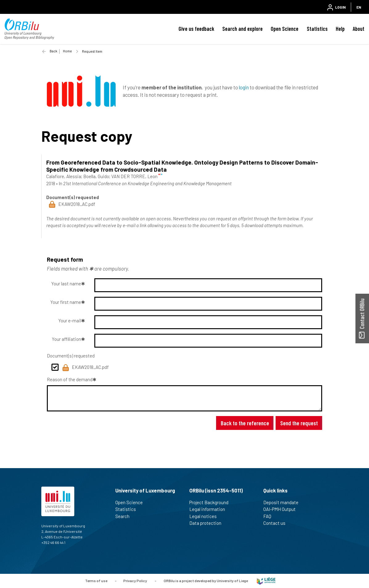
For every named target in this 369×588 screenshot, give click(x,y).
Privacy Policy (135, 580)
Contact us (277, 523)
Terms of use (96, 580)
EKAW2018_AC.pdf (85, 368)
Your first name (66, 302)
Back (53, 51)
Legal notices (206, 516)
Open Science (285, 29)
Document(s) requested (71, 356)
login (244, 87)
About (359, 29)
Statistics (317, 29)
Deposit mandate (283, 502)
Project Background (211, 502)
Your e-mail (70, 321)
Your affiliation (66, 339)
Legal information (210, 509)
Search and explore (242, 29)
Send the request (299, 423)
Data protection (208, 523)
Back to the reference (245, 423)
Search (125, 516)
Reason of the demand (70, 379)
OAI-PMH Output (282, 509)
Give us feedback (196, 29)
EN (359, 7)
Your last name (66, 284)
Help (340, 29)
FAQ (270, 516)
